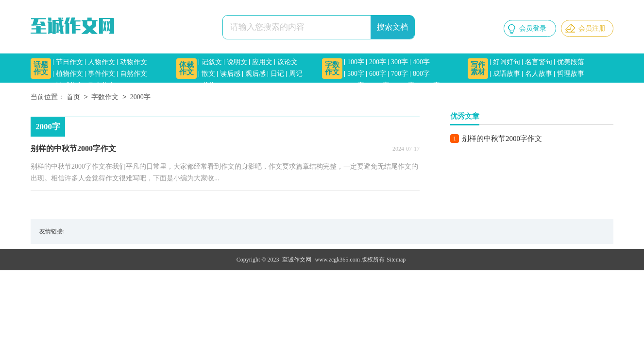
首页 (73, 97)
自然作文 (134, 74)
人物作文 (102, 62)
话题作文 (41, 68)
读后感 (230, 74)
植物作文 (69, 74)
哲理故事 (571, 74)
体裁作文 (186, 68)
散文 (208, 74)
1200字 (405, 85)
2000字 (140, 97)
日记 (277, 74)
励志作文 (102, 85)
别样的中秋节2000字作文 (502, 139)
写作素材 (478, 68)
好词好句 (507, 62)
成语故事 (507, 74)
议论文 (288, 62)
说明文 (237, 62)
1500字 (430, 85)
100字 (356, 62)
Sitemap (396, 260)
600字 (378, 74)
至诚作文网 (297, 260)
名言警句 (539, 62)
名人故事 (539, 74)
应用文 (262, 62)
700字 (399, 74)
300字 (399, 62)
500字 (356, 74)
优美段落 (571, 62)
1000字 (379, 85)
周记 (296, 74)
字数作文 (332, 68)
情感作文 (69, 85)
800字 (421, 74)
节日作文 (69, 62)
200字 (378, 62)
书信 (208, 85)
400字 (421, 62)
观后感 (255, 74)
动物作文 (134, 62)
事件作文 (102, 74)
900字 (356, 85)
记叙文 (212, 62)
